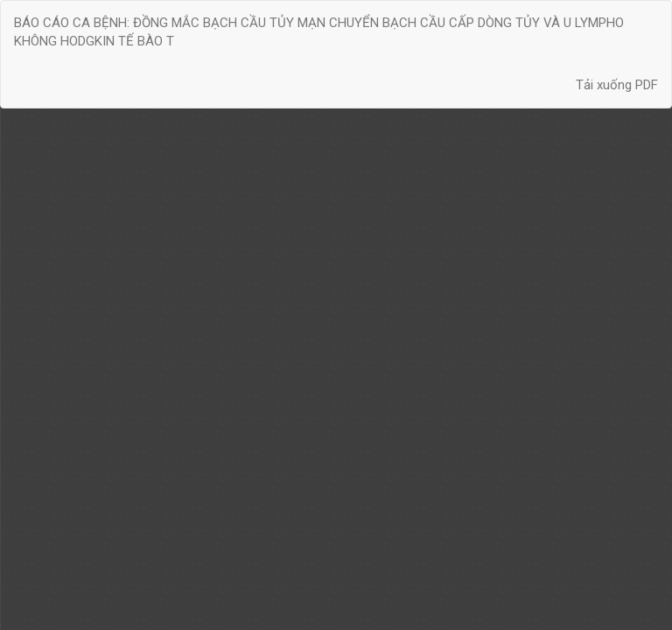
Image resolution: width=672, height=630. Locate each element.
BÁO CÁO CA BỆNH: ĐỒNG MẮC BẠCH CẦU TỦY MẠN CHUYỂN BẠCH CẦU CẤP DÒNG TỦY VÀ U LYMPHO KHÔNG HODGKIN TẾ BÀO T (319, 32)
